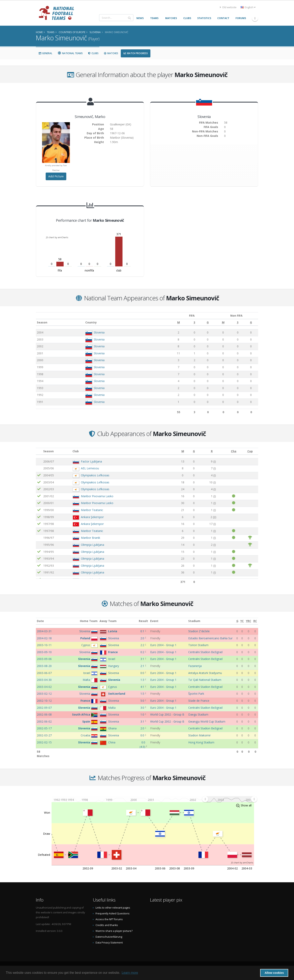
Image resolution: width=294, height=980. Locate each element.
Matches (111, 53)
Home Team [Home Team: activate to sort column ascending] (89, 621)
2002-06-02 (44, 721)
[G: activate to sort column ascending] (201, 322)
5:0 (143, 701)
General (45, 53)
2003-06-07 (44, 673)
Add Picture (56, 176)
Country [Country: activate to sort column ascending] (89, 322)
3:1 (143, 659)
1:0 (143, 714)
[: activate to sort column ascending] (39, 451)
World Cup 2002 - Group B (167, 714)
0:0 (143, 673)
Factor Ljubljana (91, 461)
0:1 (143, 631)
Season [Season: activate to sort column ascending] (42, 322)
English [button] (248, 7)
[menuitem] (230, 799)
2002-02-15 (44, 742)
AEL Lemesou (90, 468)
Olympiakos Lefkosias (95, 475)
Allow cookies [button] (274, 973)
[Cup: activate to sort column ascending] (250, 451)
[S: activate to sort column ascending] (189, 322)
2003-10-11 (44, 645)
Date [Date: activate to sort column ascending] (40, 621)
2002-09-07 (44, 708)
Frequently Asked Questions (113, 913)
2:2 (143, 645)
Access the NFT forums (109, 919)
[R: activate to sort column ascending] (212, 451)
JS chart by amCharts (57, 237)
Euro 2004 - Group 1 (163, 645)
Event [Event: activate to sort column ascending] (154, 621)
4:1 (143, 687)
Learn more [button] (130, 973)
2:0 (143, 638)
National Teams (70, 53)
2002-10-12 (44, 701)
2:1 (143, 666)
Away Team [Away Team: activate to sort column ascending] (108, 621)
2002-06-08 (44, 714)
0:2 (143, 652)
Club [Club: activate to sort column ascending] (76, 451)
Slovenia (98, 332)
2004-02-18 (44, 638)
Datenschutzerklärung (109, 937)
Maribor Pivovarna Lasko (97, 496)
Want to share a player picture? (114, 931)
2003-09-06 (44, 659)
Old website (228, 7)
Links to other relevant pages (113, 908)
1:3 (143, 680)
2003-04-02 (44, 687)
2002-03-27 (44, 735)
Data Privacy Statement (109, 943)
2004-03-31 (44, 631)
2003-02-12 (44, 694)
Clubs (93, 53)
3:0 (143, 708)
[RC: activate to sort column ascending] (255, 621)
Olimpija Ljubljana (93, 545)
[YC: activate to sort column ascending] (242, 621)
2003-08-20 (44, 666)
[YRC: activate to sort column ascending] (249, 621)
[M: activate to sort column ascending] (173, 322)
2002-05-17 (44, 728)
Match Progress (136, 53)
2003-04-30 (44, 680)
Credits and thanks (107, 925)
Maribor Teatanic (92, 510)
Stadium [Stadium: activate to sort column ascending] (194, 621)
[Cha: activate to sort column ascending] (234, 451)
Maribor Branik (91, 538)
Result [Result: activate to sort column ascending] (143, 621)
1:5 (143, 694)
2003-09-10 (44, 652)
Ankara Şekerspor (92, 517)
